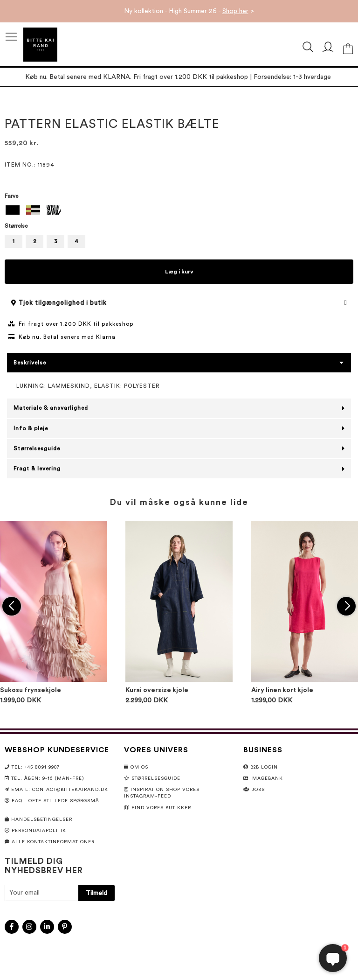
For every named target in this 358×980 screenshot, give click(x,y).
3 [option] (56, 241)
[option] (13, 210)
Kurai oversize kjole (157, 690)
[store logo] (40, 45)
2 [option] (35, 241)
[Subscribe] (96, 893)
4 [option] (76, 241)
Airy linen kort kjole (282, 690)
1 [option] (14, 241)
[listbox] (179, 211)
